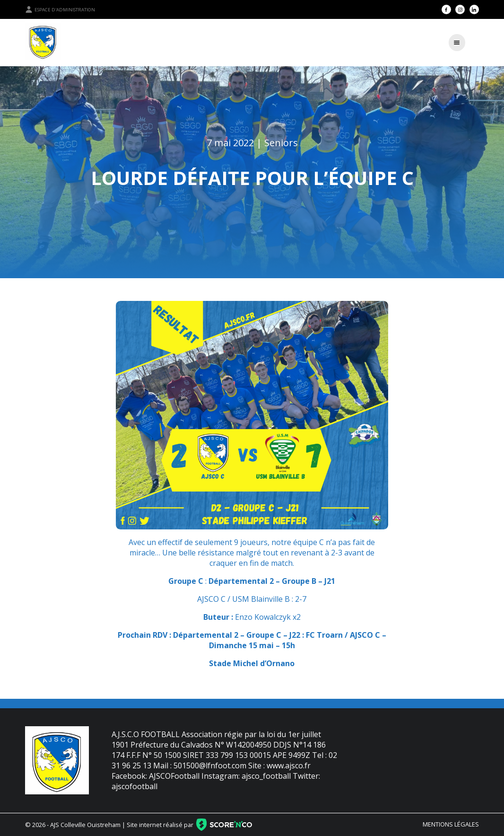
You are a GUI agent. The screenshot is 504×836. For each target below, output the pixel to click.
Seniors (281, 143)
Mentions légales (451, 824)
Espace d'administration (60, 9)
